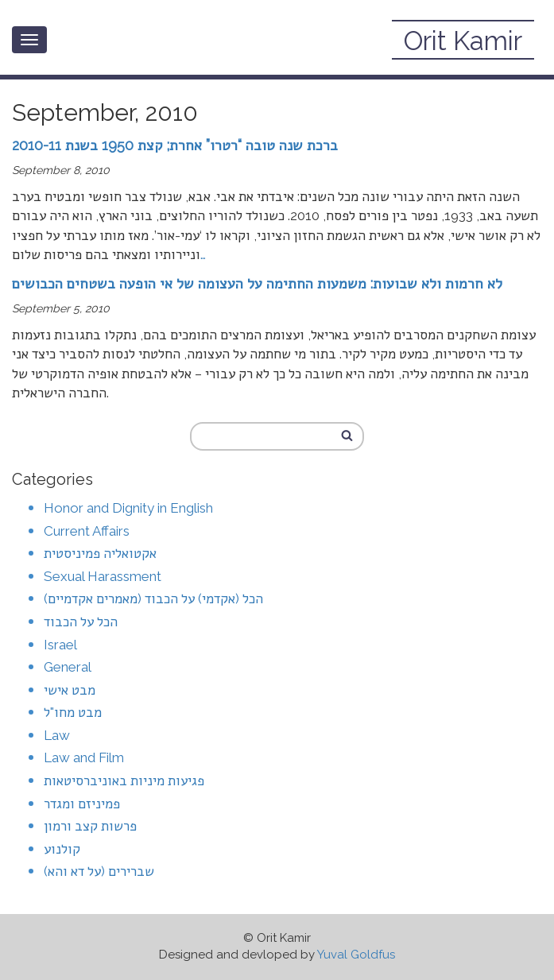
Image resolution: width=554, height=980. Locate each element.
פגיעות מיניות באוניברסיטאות (124, 781)
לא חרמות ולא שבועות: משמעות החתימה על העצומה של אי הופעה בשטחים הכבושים (257, 283)
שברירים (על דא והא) (99, 871)
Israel (60, 645)
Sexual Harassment (103, 576)
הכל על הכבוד (81, 622)
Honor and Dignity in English (128, 508)
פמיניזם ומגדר (82, 804)
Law (57, 735)
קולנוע (62, 849)
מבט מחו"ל (73, 712)
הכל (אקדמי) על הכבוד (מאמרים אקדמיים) (153, 598)
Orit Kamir (463, 41)
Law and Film (84, 757)
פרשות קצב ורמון (90, 826)
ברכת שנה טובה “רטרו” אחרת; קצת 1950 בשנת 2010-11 (175, 145)
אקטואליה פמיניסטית (100, 553)
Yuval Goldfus (356, 955)
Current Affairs (87, 531)
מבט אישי (70, 690)
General (68, 667)
